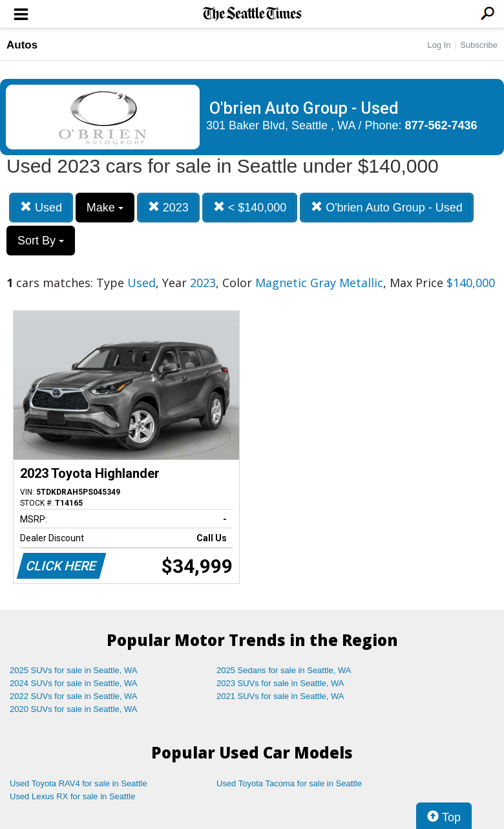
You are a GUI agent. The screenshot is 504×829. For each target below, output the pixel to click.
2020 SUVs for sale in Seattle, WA (74, 709)
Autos (22, 45)
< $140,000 (250, 207)
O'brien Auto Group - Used (387, 207)
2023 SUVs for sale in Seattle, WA (280, 683)
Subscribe (479, 45)
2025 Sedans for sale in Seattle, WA (284, 670)
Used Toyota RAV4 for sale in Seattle (79, 783)
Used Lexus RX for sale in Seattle (72, 796)
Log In (439, 45)
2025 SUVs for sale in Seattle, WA (74, 670)
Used (41, 207)
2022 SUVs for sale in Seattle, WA (74, 696)
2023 (168, 207)
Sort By (41, 241)
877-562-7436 (441, 125)
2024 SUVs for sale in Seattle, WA (74, 683)
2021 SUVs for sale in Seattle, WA (280, 696)
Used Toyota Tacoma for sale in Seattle (289, 783)
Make (105, 208)
